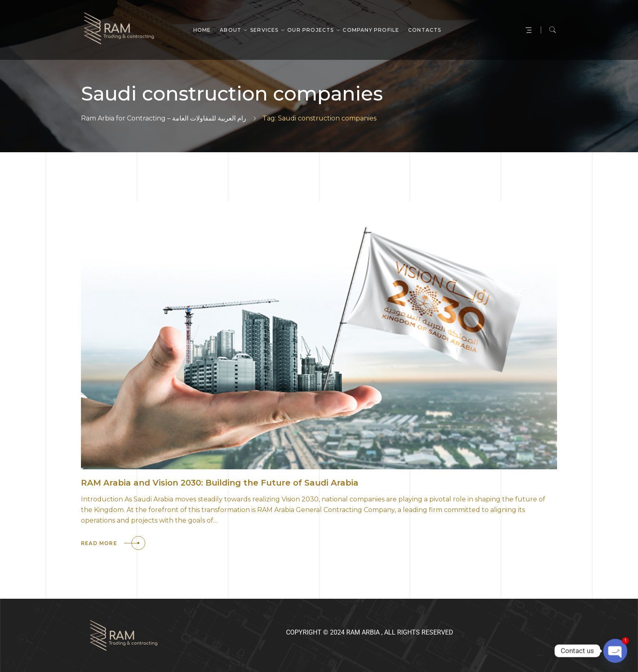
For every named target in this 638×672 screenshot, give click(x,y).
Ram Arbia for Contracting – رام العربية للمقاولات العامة (164, 118)
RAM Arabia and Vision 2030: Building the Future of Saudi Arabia (220, 483)
